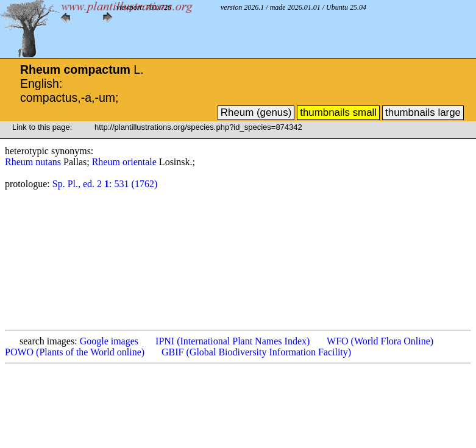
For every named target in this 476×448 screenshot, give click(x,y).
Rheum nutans (34, 162)
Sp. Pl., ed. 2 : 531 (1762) (105, 184)
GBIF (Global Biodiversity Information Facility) (256, 352)
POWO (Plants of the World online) (75, 352)
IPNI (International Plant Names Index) (233, 341)
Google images (109, 341)
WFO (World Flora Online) (380, 341)
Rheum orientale (126, 162)
